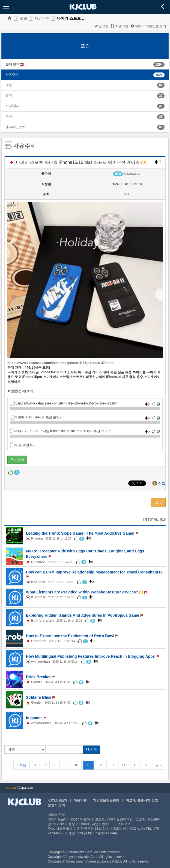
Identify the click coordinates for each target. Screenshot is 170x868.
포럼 (23, 18)
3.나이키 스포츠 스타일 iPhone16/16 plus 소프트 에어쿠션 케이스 (60, 431)
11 (88, 765)
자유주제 (42, 18)
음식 (9, 116)
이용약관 (80, 800)
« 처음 (22, 765)
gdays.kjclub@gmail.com (97, 833)
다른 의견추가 (23, 445)
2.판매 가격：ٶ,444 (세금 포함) (35, 417)
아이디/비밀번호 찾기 (148, 26)
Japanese (26, 788)
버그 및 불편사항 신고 (142, 800)
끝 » (159, 765)
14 (123, 765)
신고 (162, 483)
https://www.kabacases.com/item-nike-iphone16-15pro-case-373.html (61, 363)
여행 (9, 85)
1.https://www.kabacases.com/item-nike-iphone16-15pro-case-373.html (64, 403)
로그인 (101, 26)
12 (100, 765)
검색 (92, 750)
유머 (9, 95)
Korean (11, 788)
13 (112, 765)
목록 (158, 502)
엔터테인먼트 (15, 127)
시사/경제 (12, 106)
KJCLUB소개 (58, 800)
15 (135, 765)
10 (76, 765)
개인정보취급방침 (106, 800)
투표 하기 (17, 460)
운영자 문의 (56, 805)
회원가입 (119, 26)
